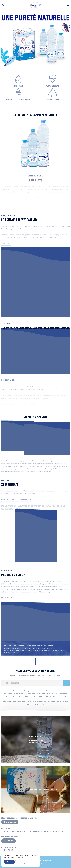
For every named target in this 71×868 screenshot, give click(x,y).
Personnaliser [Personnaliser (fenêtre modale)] (31, 862)
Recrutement (22, 831)
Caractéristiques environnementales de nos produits (46, 831)
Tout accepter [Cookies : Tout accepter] (9, 862)
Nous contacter (47, 861)
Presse (13, 831)
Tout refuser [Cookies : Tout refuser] (20, 862)
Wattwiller (35, 5)
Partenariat (5, 831)
